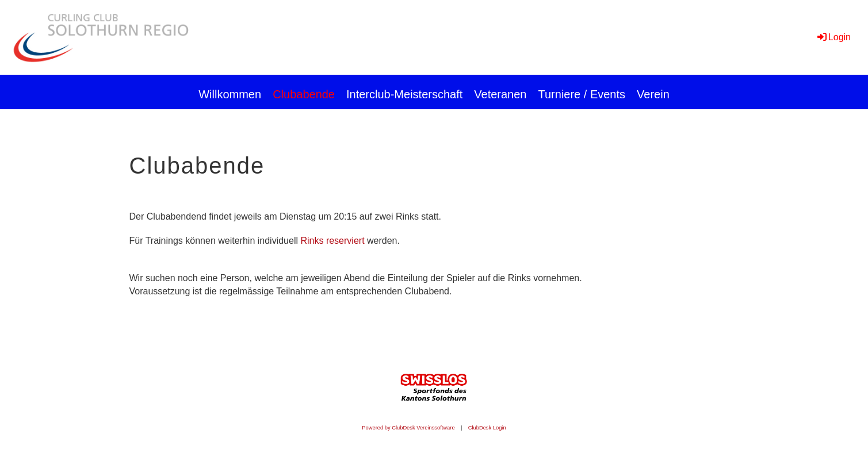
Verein (653, 94)
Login (833, 37)
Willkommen (230, 94)
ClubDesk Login (487, 428)
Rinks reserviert (332, 241)
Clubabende (304, 94)
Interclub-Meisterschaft (404, 94)
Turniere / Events (582, 94)
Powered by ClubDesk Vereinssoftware (408, 428)
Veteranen (500, 94)
